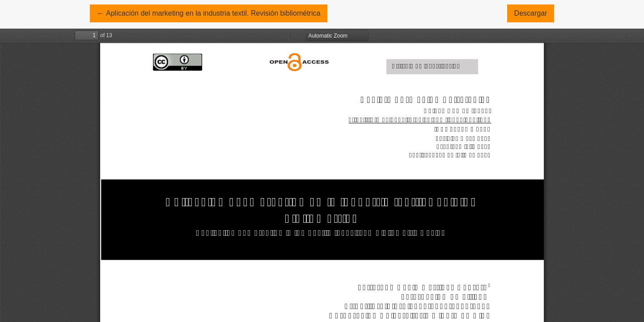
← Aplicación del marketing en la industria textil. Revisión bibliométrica (209, 12)
